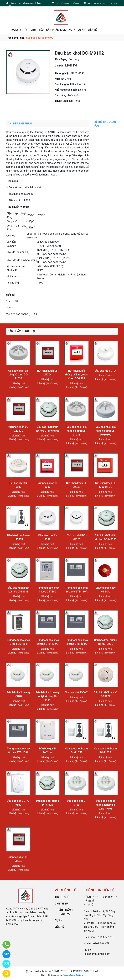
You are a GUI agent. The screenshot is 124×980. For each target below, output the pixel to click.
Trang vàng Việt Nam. (73, 975)
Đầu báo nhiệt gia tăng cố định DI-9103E (77, 431)
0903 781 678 (75, 110)
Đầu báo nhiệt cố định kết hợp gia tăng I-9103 (106, 805)
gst (22, 38)
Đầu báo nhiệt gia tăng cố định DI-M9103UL (106, 431)
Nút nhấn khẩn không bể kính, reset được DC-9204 (77, 375)
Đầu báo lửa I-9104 (106, 371)
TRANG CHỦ (18, 30)
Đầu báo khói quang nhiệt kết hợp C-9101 (47, 696)
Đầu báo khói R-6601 (77, 692)
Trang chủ (12, 38)
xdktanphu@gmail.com (97, 954)
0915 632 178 (105, 937)
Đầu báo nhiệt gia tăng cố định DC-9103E (18, 375)
